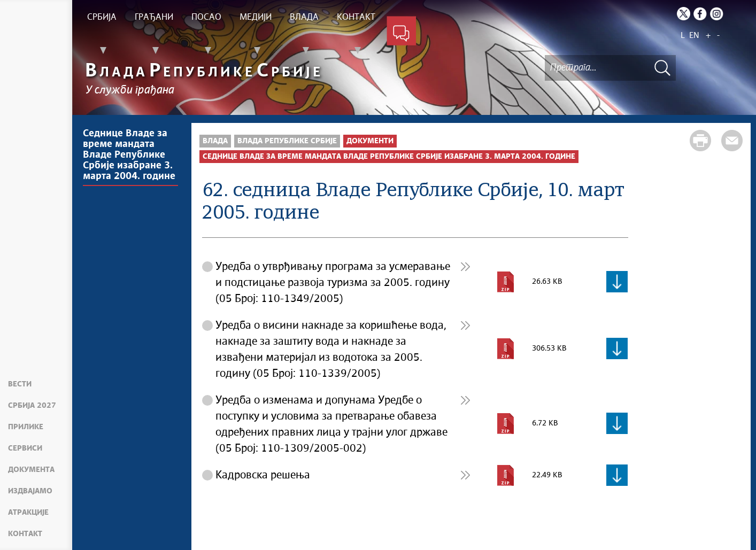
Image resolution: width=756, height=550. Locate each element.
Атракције (28, 513)
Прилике (26, 427)
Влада (215, 141)
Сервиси (25, 448)
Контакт (25, 534)
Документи (370, 141)
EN (694, 36)
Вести (20, 384)
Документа (31, 470)
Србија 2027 (32, 406)
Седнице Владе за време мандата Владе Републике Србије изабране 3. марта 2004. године (129, 155)
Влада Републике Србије (287, 141)
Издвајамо (30, 491)
